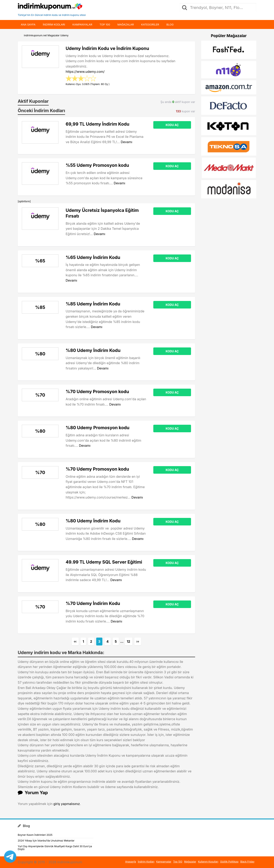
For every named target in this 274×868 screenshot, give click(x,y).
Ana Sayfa (28, 24)
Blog (170, 24)
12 (129, 641)
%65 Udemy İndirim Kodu (93, 257)
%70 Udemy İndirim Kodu (93, 603)
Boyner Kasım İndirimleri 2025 (35, 835)
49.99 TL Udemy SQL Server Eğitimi (104, 562)
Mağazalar (126, 24)
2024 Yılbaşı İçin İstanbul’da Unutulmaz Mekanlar (46, 841)
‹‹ (75, 641)
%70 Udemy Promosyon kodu (97, 391)
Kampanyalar (82, 24)
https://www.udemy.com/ (85, 72)
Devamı (126, 142)
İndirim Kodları (146, 862)
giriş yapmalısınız (67, 804)
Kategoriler (150, 24)
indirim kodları (54, 24)
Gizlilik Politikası (229, 862)
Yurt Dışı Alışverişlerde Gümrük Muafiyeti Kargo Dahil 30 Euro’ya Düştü (55, 848)
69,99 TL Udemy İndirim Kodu (98, 124)
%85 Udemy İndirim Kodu (93, 304)
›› (138, 641)
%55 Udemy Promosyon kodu (97, 165)
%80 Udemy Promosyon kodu (98, 428)
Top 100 (105, 24)
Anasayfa (131, 862)
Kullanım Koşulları (208, 862)
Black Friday (247, 862)
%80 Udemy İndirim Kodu (93, 350)
